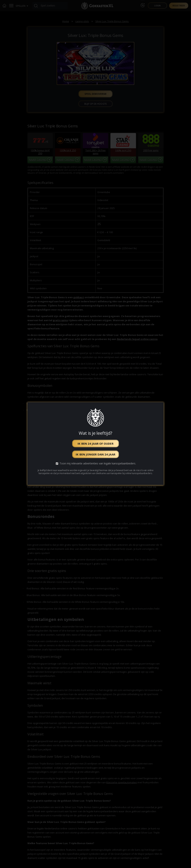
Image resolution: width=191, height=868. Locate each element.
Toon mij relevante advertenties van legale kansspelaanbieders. (98, 464)
